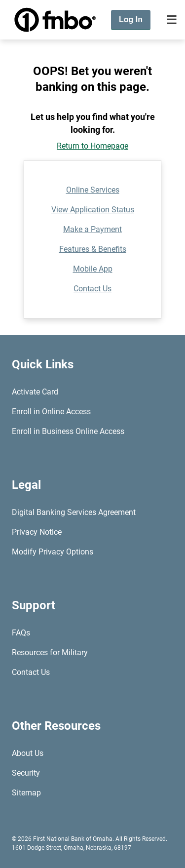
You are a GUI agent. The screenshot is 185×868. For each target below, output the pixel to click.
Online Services (93, 190)
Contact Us (92, 289)
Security (26, 773)
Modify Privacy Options (53, 552)
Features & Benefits (93, 249)
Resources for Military (50, 652)
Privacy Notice (37, 532)
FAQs (21, 633)
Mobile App (93, 269)
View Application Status (93, 210)
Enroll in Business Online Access (68, 431)
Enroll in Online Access (51, 412)
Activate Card (35, 392)
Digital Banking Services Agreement (74, 512)
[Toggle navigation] (172, 20)
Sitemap (26, 793)
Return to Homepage (92, 146)
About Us (28, 753)
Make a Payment (92, 229)
